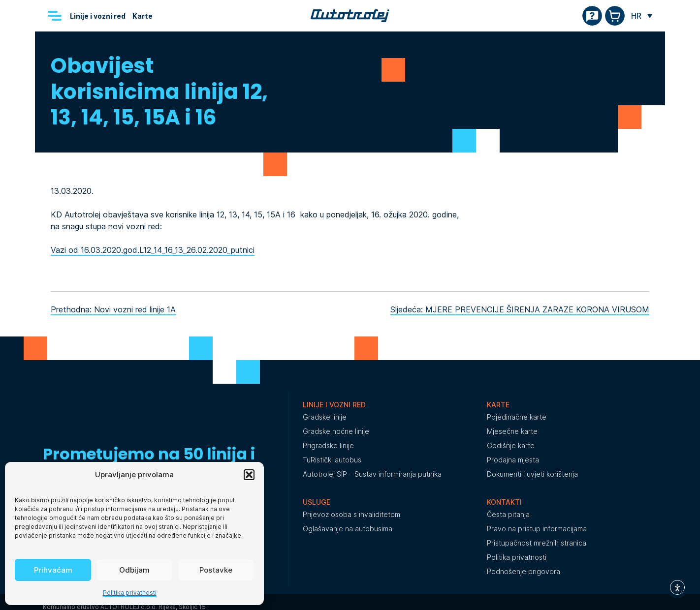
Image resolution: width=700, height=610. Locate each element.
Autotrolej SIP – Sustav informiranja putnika (372, 474)
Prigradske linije (328, 445)
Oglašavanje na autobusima (348, 529)
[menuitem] (642, 16)
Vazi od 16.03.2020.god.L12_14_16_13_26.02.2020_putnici (153, 250)
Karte (143, 16)
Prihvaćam (53, 570)
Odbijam (134, 570)
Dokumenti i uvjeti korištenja (532, 474)
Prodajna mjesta (513, 460)
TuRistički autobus (332, 460)
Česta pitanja (508, 514)
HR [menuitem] (636, 16)
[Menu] (55, 16)
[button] (249, 475)
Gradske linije (325, 417)
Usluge (317, 502)
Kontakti (504, 502)
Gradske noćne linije (336, 431)
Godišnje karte (511, 445)
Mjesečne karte (512, 431)
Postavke (216, 570)
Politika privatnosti (130, 593)
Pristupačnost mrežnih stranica (537, 543)
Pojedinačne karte (517, 417)
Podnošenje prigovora (524, 571)
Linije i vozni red (98, 16)
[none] (642, 16)
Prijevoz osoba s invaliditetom (351, 514)
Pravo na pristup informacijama (537, 529)
